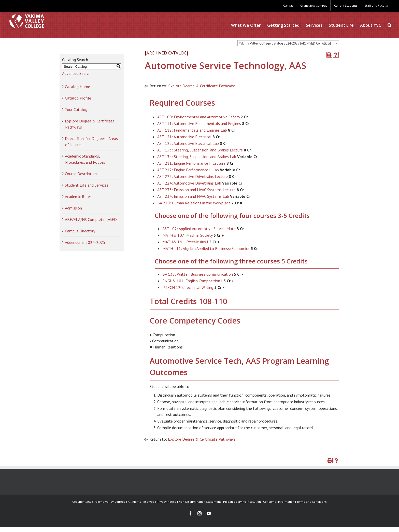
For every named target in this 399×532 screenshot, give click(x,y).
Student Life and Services (87, 185)
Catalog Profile (78, 98)
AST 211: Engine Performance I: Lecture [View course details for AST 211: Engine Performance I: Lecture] (191, 163)
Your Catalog (76, 109)
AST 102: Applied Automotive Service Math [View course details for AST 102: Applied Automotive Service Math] (199, 229)
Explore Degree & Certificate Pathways (202, 86)
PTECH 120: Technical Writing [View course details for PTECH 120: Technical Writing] (188, 287)
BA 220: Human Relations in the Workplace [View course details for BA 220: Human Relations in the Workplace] (194, 203)
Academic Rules (78, 197)
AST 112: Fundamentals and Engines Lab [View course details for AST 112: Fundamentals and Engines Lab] (192, 130)
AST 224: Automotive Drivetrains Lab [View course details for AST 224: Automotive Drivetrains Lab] (189, 183)
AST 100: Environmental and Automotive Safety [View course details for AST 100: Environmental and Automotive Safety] (198, 117)
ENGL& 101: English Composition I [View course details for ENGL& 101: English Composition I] (192, 281)
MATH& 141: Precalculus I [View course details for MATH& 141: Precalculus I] (185, 242)
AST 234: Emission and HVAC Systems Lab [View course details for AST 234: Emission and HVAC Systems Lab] (193, 196)
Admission (73, 208)
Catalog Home (77, 87)
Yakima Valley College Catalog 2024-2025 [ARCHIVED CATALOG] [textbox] (285, 43)
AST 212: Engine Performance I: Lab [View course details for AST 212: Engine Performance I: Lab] (188, 170)
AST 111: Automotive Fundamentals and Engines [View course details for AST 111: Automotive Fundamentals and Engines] (199, 123)
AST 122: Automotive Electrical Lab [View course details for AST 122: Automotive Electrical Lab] (188, 143)
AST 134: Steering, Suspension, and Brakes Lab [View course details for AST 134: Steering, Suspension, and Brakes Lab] (197, 157)
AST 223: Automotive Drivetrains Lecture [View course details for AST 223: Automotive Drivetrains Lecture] (193, 176)
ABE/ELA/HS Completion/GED (91, 219)
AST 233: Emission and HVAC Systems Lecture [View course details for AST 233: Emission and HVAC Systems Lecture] (196, 190)
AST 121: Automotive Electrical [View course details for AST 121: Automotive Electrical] (184, 137)
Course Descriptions (82, 174)
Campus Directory (80, 231)
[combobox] (288, 43)
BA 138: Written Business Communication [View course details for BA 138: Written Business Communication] (198, 274)
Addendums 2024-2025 (85, 242)
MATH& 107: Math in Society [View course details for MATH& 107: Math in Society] (187, 235)
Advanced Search (76, 73)
